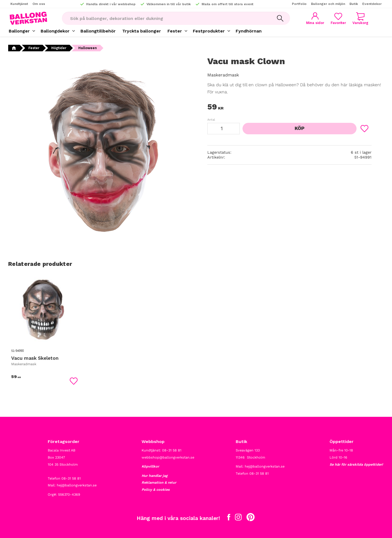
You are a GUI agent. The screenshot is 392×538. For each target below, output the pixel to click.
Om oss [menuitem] (39, 4)
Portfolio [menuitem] (299, 4)
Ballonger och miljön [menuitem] (328, 4)
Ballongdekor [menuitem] (55, 31)
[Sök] (280, 18)
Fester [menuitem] (175, 31)
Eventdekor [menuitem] (372, 4)
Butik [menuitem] (354, 4)
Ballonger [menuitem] (19, 31)
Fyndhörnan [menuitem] (249, 31)
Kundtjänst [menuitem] (19, 4)
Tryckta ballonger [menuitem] (142, 31)
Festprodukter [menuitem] (209, 31)
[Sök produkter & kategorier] (166, 18)
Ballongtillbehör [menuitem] (98, 31)
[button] (338, 18)
